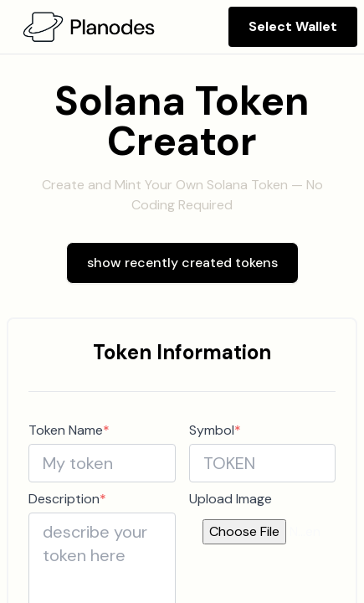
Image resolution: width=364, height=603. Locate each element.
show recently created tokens (182, 263)
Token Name (69, 430)
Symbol (215, 430)
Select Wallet (293, 26)
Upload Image (231, 499)
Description (67, 499)
